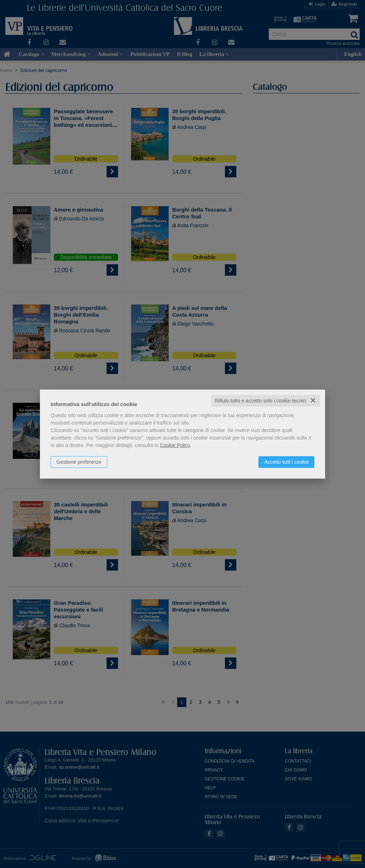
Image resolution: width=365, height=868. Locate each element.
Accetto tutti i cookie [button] (286, 462)
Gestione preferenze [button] (79, 462)
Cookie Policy (175, 445)
